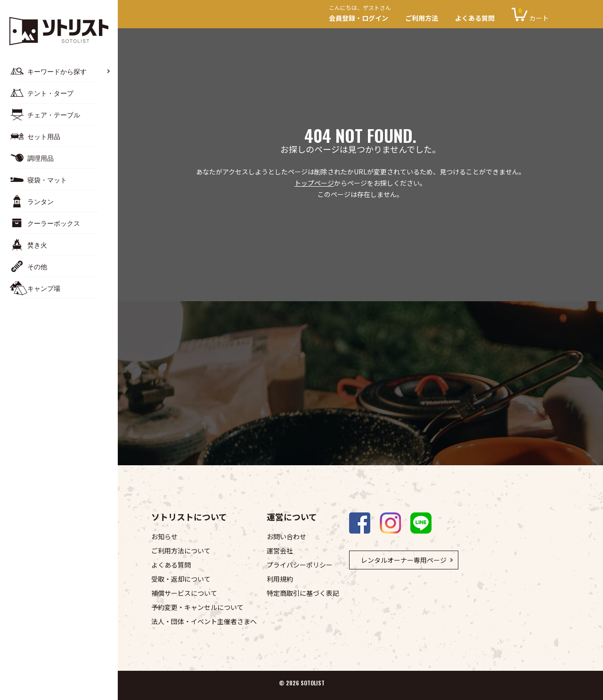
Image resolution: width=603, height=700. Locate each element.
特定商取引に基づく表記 (303, 593)
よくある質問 (475, 18)
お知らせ (164, 536)
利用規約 (280, 579)
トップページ (314, 183)
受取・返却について (181, 579)
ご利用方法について (181, 551)
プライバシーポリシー (300, 565)
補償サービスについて (184, 593)
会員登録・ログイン (363, 14)
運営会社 (280, 551)
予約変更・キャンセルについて (197, 607)
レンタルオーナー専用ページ (404, 560)
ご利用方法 (422, 18)
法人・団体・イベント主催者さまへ (204, 621)
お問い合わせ (286, 536)
